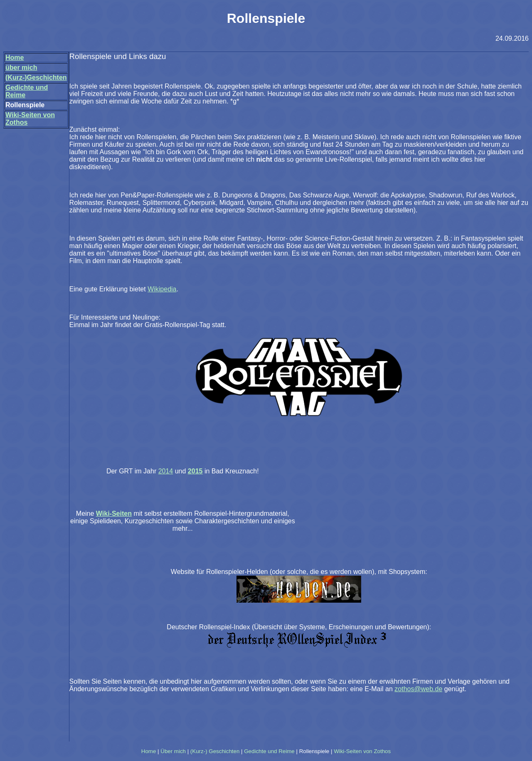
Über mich (173, 751)
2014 (166, 471)
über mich (21, 68)
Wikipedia (162, 289)
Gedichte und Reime (269, 751)
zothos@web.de (418, 689)
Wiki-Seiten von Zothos (362, 751)
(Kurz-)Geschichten (36, 78)
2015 (195, 471)
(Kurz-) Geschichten (215, 751)
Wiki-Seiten (114, 513)
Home (15, 58)
